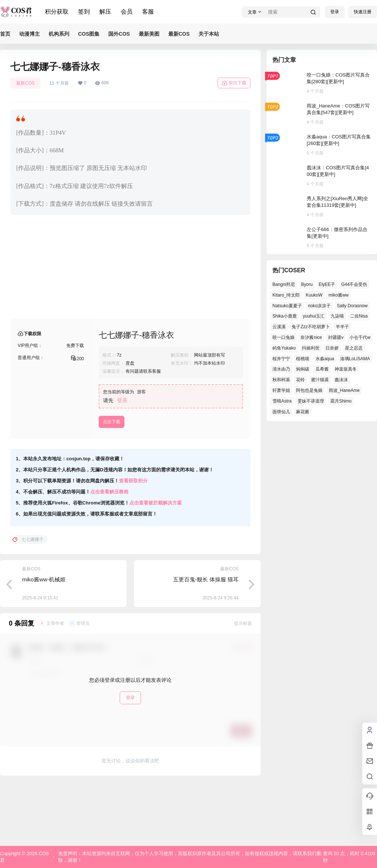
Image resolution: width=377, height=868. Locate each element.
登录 (335, 12)
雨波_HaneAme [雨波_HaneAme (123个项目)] (344, 390)
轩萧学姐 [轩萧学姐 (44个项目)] (281, 390)
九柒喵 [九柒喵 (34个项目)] (337, 316)
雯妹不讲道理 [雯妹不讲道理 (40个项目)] (311, 401)
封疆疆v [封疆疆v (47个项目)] (336, 337)
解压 (105, 12)
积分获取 (57, 12)
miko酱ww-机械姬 (44, 639)
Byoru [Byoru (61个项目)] (307, 284)
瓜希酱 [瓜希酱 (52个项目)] (322, 369)
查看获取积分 (133, 540)
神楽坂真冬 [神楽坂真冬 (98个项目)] (346, 369)
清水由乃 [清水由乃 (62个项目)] (281, 369)
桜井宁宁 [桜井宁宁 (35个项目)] (281, 359)
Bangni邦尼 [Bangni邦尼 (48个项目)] (284, 284)
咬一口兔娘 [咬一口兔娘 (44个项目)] (283, 337)
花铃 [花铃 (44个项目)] (300, 380)
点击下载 (112, 481)
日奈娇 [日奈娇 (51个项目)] (332, 348)
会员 (127, 12)
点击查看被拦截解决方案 (156, 562)
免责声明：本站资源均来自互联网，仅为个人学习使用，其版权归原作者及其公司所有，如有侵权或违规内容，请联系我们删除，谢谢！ (190, 857)
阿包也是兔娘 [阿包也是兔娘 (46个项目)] (309, 390)
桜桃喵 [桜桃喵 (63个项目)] (303, 359)
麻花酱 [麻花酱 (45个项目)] (303, 412)
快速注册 (363, 12)
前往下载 (234, 83)
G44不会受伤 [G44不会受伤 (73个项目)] (354, 284)
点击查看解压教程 (109, 551)
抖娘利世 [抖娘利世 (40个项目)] (311, 348)
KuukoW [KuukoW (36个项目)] (314, 295)
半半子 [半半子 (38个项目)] (342, 327)
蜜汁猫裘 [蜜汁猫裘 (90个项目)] (320, 380)
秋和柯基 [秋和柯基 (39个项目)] (281, 380)
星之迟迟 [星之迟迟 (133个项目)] (354, 348)
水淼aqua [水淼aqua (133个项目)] (325, 359)
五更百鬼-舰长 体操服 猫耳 (206, 639)
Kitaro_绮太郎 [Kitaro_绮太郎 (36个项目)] (286, 295)
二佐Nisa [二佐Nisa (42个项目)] (359, 316)
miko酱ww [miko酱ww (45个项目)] (339, 295)
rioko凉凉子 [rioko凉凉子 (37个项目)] (319, 306)
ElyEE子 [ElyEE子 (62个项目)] (327, 284)
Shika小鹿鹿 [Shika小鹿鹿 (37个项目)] (285, 316)
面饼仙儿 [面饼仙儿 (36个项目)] (281, 412)
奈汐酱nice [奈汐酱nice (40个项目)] (311, 337)
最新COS (25, 83)
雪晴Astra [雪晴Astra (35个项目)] (282, 401)
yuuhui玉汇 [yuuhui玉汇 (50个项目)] (313, 316)
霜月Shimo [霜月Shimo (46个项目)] (341, 401)
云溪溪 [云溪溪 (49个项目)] (279, 327)
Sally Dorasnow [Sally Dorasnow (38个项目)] (352, 306)
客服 (148, 12)
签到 (84, 12)
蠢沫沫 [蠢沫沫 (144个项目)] (341, 380)
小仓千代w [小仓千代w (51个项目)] (360, 337)
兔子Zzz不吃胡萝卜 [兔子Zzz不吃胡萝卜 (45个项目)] (311, 327)
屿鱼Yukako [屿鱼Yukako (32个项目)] (284, 348)
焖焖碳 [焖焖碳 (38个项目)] (303, 369)
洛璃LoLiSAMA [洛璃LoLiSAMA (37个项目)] (355, 359)
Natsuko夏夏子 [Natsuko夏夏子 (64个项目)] (287, 306)
